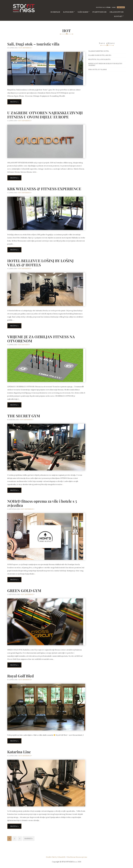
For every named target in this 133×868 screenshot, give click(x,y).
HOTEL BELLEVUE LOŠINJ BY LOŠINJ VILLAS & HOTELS (40, 263)
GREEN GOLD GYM (24, 590)
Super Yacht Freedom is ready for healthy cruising (105, 64)
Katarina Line (19, 752)
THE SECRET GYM (24, 416)
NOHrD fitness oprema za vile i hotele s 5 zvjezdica (42, 503)
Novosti (26, 345)
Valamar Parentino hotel (99, 51)
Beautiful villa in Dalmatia (99, 59)
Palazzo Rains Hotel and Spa (100, 55)
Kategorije (68, 12)
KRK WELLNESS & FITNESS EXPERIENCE (44, 189)
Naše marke (83, 12)
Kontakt (118, 16)
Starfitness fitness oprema (77, 857)
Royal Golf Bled (20, 676)
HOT (21, 48)
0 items (108, 7)
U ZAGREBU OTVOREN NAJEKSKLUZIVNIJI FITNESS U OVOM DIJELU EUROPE (45, 115)
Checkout (121, 7)
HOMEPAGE (55, 12)
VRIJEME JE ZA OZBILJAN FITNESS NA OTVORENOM (41, 339)
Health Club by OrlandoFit (56, 857)
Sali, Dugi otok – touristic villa (33, 44)
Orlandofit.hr (116, 12)
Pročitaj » (14, 102)
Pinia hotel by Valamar (97, 70)
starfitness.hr (99, 12)
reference (27, 48)
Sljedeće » (29, 839)
